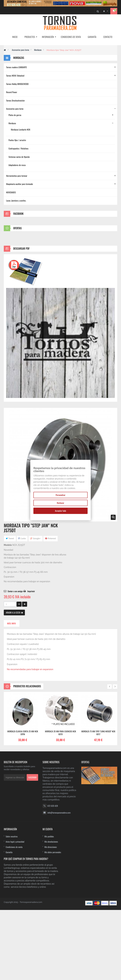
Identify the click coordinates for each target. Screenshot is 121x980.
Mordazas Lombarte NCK (21, 129)
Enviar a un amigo (15, 661)
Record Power (12, 92)
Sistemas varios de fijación (19, 157)
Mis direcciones (51, 917)
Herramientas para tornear (17, 176)
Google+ (36, 608)
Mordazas (38, 50)
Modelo (8, 615)
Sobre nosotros (12, 906)
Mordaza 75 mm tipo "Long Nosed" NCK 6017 (98, 803)
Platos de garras (15, 115)
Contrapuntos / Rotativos (19, 148)
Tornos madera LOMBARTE (17, 67)
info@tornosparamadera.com (59, 883)
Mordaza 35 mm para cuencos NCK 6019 (61, 803)
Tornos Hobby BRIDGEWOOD (17, 84)
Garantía (9, 922)
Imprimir (31, 661)
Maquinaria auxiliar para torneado (19, 184)
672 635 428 (53, 876)
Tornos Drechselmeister (15, 100)
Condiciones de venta (14, 917)
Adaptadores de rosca (17, 165)
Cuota (22, 608)
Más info (11, 693)
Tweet (10, 608)
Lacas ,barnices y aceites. (16, 200)
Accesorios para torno (20, 50)
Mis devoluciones (51, 912)
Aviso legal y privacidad (15, 912)
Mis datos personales (53, 922)
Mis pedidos (49, 906)
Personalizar (60, 495)
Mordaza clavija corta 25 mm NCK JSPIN (23, 803)
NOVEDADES (11, 192)
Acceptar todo (61, 511)
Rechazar (60, 503)
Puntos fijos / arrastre (17, 140)
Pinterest (50, 608)
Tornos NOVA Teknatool (15, 75)
